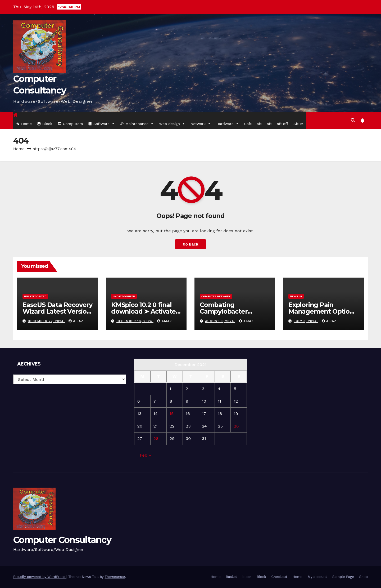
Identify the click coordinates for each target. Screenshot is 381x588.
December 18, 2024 (135, 321)
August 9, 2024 (220, 321)
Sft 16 (298, 124)
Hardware (227, 124)
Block (47, 124)
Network (201, 124)
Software (104, 124)
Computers (73, 124)
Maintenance (140, 124)
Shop (364, 577)
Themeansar (115, 577)
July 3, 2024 (306, 321)
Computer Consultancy (62, 540)
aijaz (76, 321)
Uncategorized (35, 296)
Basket (231, 577)
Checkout (279, 577)
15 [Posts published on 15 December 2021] (172, 414)
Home (26, 124)
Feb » (146, 455)
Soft (248, 124)
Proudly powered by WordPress (40, 577)
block (247, 577)
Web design (172, 124)
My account (317, 577)
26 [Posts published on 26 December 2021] (236, 426)
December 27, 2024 (46, 321)
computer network (216, 296)
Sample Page (343, 577)
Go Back (191, 244)
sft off (283, 124)
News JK (296, 296)
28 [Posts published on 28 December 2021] (156, 438)
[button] (353, 120)
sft (259, 124)
